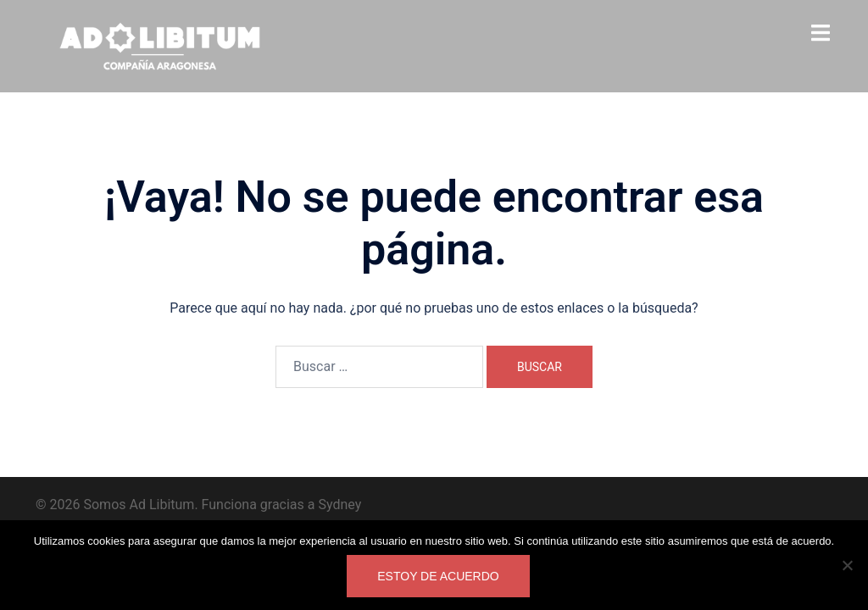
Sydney (339, 505)
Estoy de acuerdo (438, 576)
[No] (847, 565)
